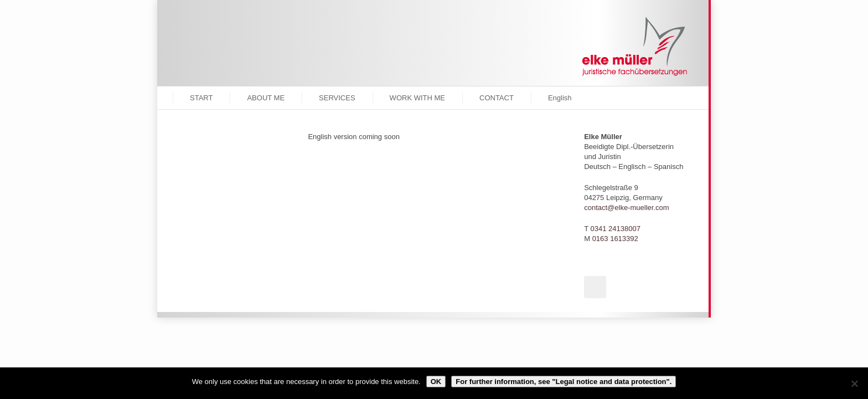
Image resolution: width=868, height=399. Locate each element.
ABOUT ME (266, 98)
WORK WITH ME (417, 98)
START (201, 98)
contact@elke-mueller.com (626, 208)
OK (436, 382)
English (560, 98)
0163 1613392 (615, 239)
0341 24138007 (616, 229)
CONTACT (497, 98)
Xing (595, 287)
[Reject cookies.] (854, 383)
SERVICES (337, 98)
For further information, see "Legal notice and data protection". (564, 382)
